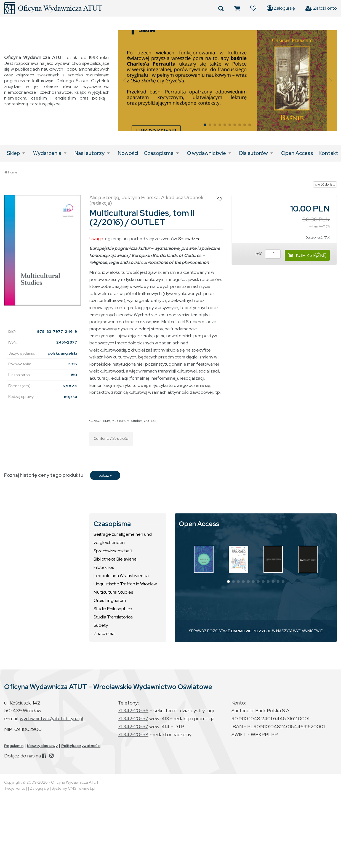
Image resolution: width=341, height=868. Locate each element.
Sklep (13, 153)
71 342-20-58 (133, 734)
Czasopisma (159, 153)
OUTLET (150, 421)
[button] (124, 81)
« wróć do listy (325, 184)
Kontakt (328, 153)
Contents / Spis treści (111, 439)
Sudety (101, 625)
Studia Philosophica (113, 609)
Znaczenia (104, 633)
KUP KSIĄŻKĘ (307, 255)
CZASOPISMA (100, 421)
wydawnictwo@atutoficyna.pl (51, 718)
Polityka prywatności (81, 746)
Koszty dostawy (42, 746)
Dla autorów (254, 153)
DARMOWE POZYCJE (251, 631)
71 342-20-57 (133, 718)
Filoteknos (104, 567)
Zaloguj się (281, 8)
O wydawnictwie (206, 153)
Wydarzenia (47, 153)
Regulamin (14, 746)
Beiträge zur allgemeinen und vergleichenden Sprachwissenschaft (123, 542)
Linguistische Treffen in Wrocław (125, 584)
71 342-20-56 (133, 710)
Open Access (297, 153)
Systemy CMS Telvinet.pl (73, 788)
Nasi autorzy (90, 153)
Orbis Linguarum (110, 600)
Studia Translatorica (113, 617)
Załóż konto (321, 8)
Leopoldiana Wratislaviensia (121, 576)
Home (13, 172)
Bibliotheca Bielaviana (115, 559)
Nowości (128, 153)
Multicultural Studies (127, 421)
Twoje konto (15, 788)
